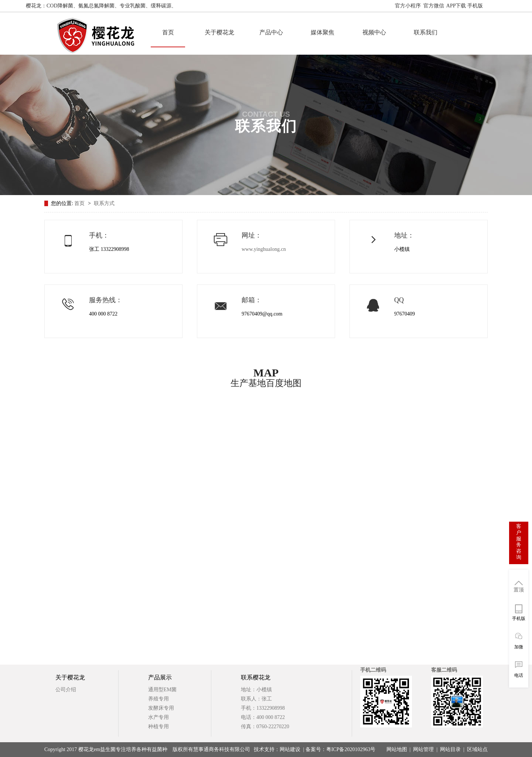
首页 (168, 32)
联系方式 (104, 203)
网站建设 (290, 749)
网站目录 (450, 749)
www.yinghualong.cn (264, 249)
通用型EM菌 (162, 690)
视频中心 (374, 32)
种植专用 (158, 727)
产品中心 (271, 32)
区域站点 (477, 749)
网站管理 (423, 749)
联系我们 (426, 32)
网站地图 (496, 6)
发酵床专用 (161, 708)
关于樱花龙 (219, 32)
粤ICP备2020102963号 (351, 749)
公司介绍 (66, 690)
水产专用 (158, 717)
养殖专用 (158, 699)
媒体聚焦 (323, 32)
